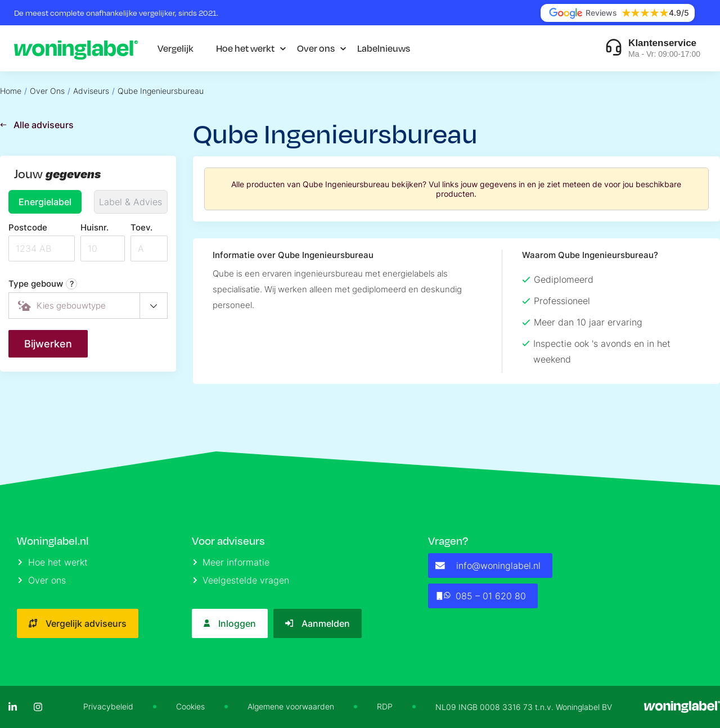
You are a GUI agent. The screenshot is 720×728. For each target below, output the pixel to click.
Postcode (28, 227)
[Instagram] (38, 707)
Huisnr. (94, 227)
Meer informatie (231, 562)
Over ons (316, 48)
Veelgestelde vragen (241, 580)
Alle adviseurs (37, 125)
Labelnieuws (384, 48)
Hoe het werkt (245, 48)
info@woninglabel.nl (488, 566)
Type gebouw (43, 284)
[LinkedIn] (13, 707)
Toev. (141, 227)
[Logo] (76, 48)
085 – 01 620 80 (481, 596)
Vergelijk (175, 48)
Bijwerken (48, 344)
